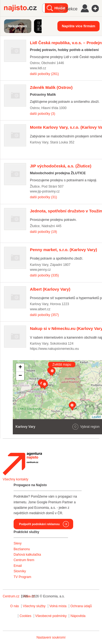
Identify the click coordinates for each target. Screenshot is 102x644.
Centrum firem (24, 560)
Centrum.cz (11, 596)
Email (18, 566)
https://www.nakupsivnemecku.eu (54, 349)
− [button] (20, 376)
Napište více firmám (78, 26)
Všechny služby (35, 606)
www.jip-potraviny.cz (45, 191)
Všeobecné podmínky (51, 616)
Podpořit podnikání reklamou (39, 524)
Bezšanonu (22, 549)
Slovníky (20, 571)
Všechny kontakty (16, 479)
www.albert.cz (40, 309)
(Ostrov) (51, 87)
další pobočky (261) (44, 74)
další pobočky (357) (44, 315)
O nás (15, 606)
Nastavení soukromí (51, 637)
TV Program (22, 577)
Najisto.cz (23, 8)
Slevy (18, 543)
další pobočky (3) (43, 114)
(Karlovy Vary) (64, 250)
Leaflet (96, 417)
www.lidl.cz (38, 68)
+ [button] (20, 368)
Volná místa (58, 606)
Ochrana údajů (81, 606)
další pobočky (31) (43, 197)
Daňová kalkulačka (27, 555)
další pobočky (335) (44, 275)
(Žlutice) (61, 166)
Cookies (25, 616)
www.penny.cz (40, 270)
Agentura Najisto (22, 464)
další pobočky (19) (43, 232)
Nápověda (78, 616)
